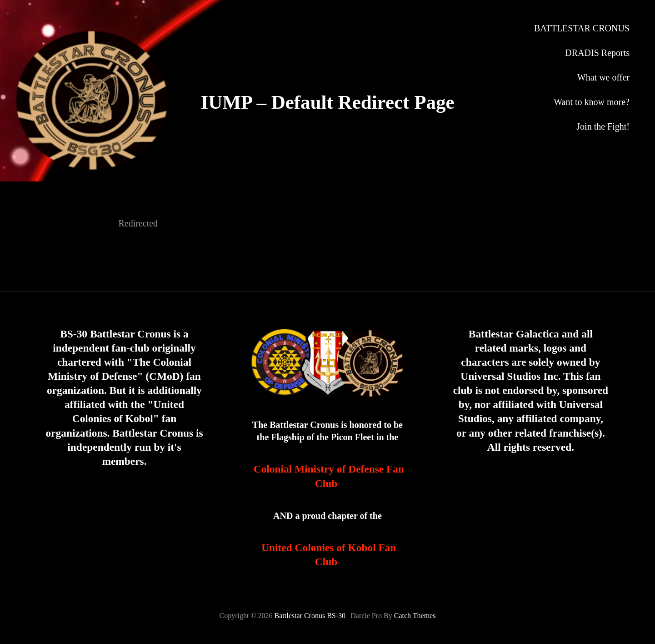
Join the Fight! (603, 126)
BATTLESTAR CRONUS (582, 28)
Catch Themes (415, 616)
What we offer (603, 77)
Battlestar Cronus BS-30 (310, 616)
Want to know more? (592, 102)
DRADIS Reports (597, 53)
